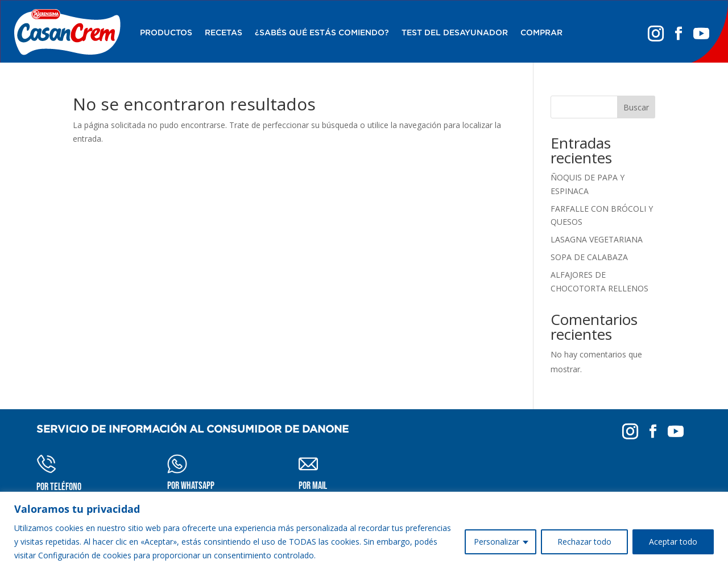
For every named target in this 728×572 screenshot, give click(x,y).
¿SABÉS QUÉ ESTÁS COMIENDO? (322, 32)
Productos (166, 32)
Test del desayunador (455, 32)
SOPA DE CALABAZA (589, 257)
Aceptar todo (673, 542)
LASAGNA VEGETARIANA (597, 239)
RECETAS (224, 32)
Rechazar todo (584, 542)
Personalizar (497, 542)
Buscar (636, 107)
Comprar (541, 32)
